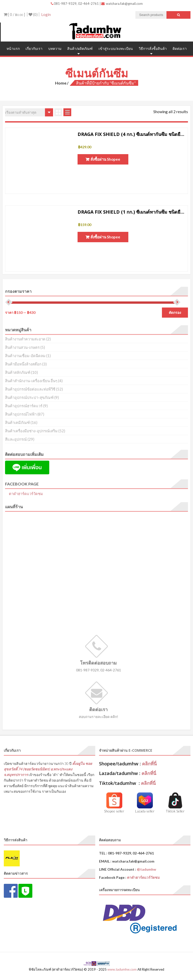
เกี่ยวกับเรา (34, 48)
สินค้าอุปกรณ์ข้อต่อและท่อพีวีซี (30, 389)
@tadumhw (147, 869)
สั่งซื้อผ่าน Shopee (105, 159)
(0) (33, 14)
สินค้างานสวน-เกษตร (22, 347)
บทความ (55, 48)
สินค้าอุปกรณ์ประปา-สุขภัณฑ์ (29, 397)
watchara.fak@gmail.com (122, 4)
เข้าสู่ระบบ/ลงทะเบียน (116, 48)
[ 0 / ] (14, 14)
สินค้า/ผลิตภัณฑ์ (80, 48)
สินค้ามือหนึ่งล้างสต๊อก (23, 364)
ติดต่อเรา (180, 48)
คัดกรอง (175, 313)
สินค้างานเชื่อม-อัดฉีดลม (25, 356)
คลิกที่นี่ (149, 764)
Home (61, 83)
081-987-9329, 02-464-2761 (75, 4)
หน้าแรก (13, 48)
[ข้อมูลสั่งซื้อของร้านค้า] (29, 112)
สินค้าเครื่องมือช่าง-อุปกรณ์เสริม (31, 431)
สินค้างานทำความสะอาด (25, 339)
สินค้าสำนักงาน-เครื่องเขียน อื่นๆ (31, 381)
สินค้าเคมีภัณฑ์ (17, 422)
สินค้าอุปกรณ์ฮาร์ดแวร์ (24, 406)
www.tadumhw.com (122, 969)
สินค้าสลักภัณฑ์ (18, 372)
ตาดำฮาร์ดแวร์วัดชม (26, 494)
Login (46, 14)
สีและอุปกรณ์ (16, 439)
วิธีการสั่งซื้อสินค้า (153, 48)
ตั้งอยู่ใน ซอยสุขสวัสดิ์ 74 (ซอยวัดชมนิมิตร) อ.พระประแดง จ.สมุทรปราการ (48, 769)
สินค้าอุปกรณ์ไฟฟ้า (21, 414)
